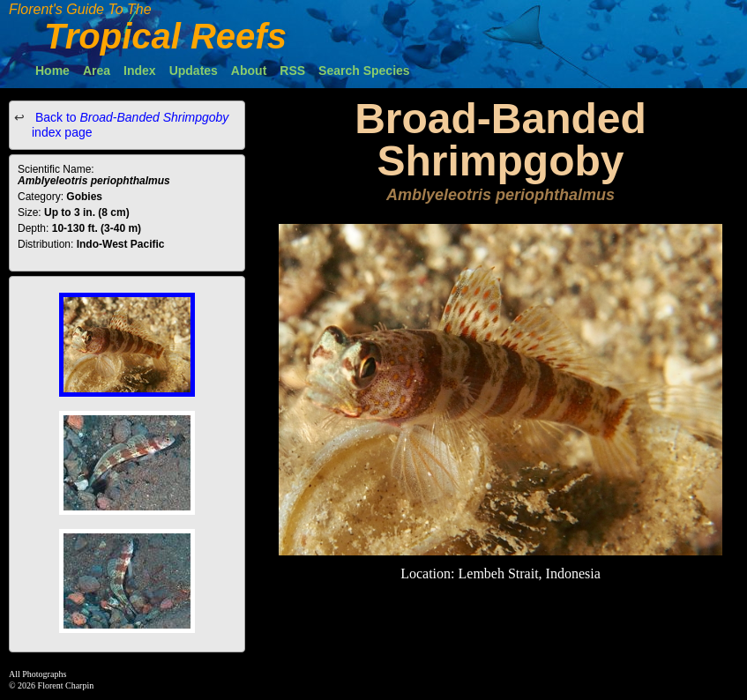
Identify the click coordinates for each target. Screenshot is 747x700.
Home (52, 71)
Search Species (364, 71)
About (249, 71)
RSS (292, 71)
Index (140, 71)
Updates (194, 71)
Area (97, 71)
